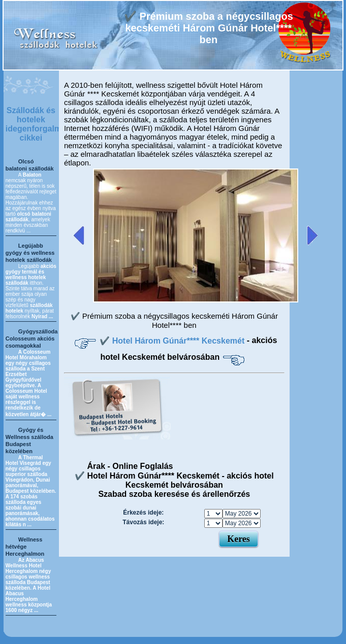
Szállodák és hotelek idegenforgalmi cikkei (35, 124)
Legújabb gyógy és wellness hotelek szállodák (30, 253)
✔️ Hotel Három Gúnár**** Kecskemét (173, 341)
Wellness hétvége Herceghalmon (25, 547)
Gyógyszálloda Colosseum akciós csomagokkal (32, 338)
